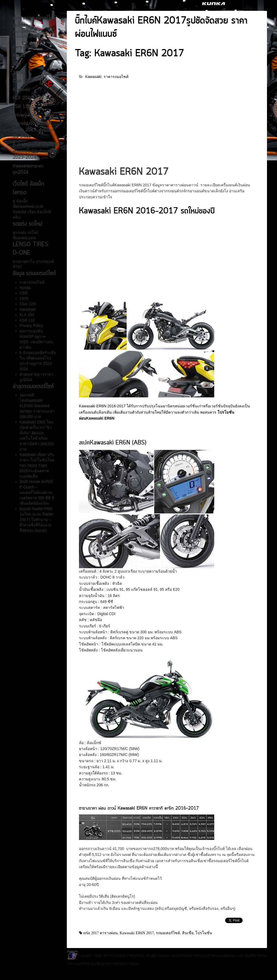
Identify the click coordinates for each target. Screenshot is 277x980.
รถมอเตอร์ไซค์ (168, 933)
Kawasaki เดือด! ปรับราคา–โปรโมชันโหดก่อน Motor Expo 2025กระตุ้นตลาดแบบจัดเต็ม (37, 465)
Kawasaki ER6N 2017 (137, 933)
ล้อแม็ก (22, 201)
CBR (17, 64)
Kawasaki (21, 90)
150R (18, 73)
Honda (19, 56)
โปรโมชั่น (204, 933)
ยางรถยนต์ (44, 261)
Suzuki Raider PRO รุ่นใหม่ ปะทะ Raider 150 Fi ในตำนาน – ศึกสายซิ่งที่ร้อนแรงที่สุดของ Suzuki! (37, 520)
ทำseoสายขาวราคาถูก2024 (28, 169)
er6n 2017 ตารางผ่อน (100, 933)
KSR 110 (22, 107)
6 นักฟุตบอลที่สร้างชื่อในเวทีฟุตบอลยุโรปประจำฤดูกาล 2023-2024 (36, 151)
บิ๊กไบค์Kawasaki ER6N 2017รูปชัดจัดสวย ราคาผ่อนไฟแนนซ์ (161, 28)
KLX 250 (22, 98)
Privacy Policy (26, 115)
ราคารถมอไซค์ (24, 47)
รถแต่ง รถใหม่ (27, 232)
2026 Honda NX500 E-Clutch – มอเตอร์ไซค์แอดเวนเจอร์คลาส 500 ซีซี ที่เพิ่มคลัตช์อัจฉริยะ (37, 492)
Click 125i (23, 81)
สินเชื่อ (188, 933)
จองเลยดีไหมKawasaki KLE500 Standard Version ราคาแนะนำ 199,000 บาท (37, 406)
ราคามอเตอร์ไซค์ (204, 956)
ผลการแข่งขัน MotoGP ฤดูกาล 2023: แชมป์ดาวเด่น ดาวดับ (33, 130)
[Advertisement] (167, 125)
